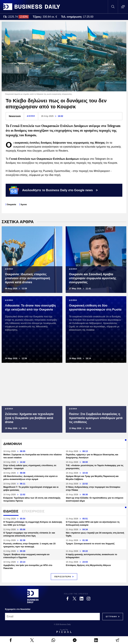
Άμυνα (24, 205)
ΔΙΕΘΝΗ (31, 116)
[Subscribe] (111, 617)
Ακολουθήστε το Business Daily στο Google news (53, 190)
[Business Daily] (33, 596)
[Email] (52, 617)
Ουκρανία (11, 205)
